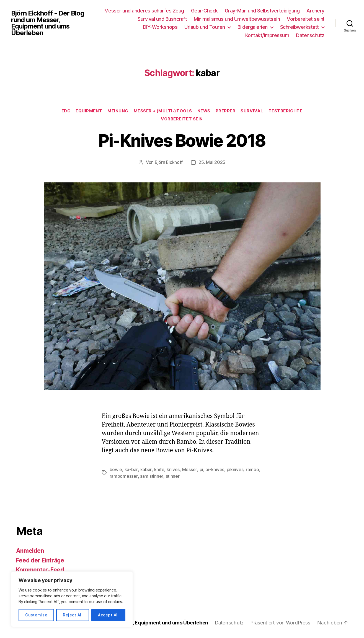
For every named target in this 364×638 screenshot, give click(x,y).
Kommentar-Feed (40, 569)
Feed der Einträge (41, 560)
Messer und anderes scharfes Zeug (144, 11)
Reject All (73, 615)
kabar (145, 469)
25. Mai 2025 (212, 162)
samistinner (151, 476)
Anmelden (30, 550)
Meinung (117, 111)
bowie (116, 469)
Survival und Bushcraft (162, 19)
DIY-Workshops (160, 27)
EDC (65, 111)
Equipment (88, 111)
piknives (234, 469)
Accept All (108, 615)
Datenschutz (310, 35)
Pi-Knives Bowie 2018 (182, 140)
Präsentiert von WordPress (280, 622)
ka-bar (131, 469)
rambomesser (124, 476)
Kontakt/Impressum (267, 35)
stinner (172, 476)
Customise (36, 615)
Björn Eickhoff (169, 162)
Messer (189, 469)
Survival (253, 111)
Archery (315, 11)
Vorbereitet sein (182, 120)
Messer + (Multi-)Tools (163, 111)
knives (173, 469)
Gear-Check (204, 11)
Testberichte (287, 111)
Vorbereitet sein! (306, 19)
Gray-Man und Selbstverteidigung (262, 11)
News (204, 111)
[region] (72, 599)
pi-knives (214, 469)
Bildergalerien (253, 27)
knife (159, 469)
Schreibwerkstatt (300, 27)
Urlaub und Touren (205, 27)
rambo (252, 469)
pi (200, 469)
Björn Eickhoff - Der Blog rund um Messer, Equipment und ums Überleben (48, 23)
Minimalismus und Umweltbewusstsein (237, 19)
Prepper (226, 111)
